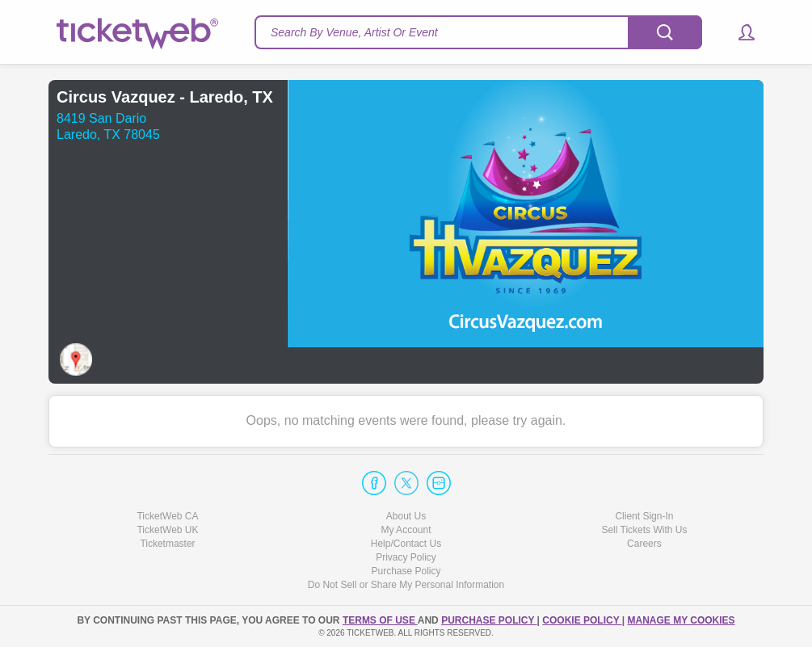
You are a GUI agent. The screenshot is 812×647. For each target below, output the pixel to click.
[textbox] (478, 32)
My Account (406, 530)
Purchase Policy (406, 571)
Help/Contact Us (406, 544)
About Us (406, 516)
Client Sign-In (644, 516)
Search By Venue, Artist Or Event (354, 32)
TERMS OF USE (380, 620)
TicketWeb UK (167, 530)
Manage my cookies (681, 620)
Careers (644, 544)
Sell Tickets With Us (644, 530)
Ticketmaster (167, 544)
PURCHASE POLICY (489, 620)
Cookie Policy (582, 620)
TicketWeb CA (167, 516)
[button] (739, 32)
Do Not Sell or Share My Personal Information (406, 585)
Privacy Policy (406, 557)
